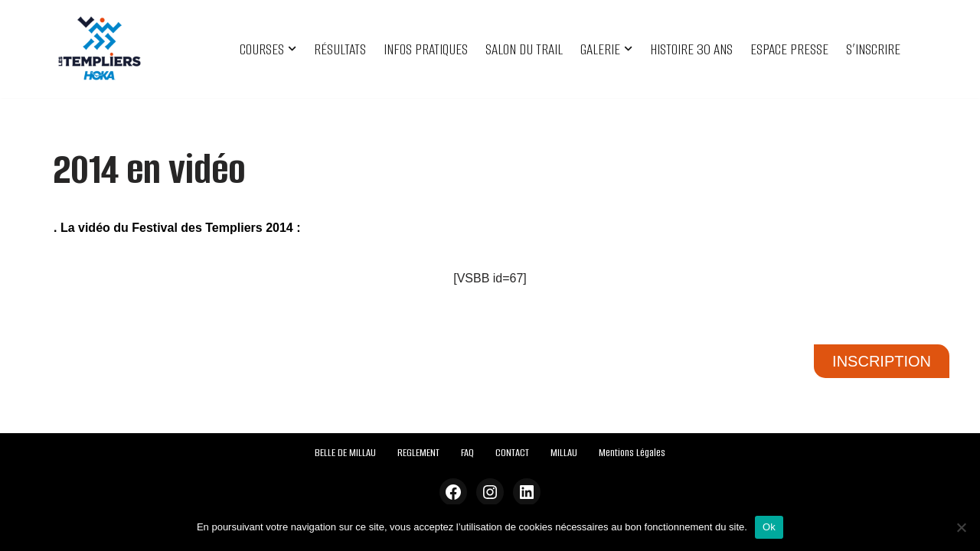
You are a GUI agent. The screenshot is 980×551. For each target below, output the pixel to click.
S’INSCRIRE (873, 49)
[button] (292, 49)
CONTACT (512, 453)
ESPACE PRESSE (789, 49)
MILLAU (564, 453)
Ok (769, 527)
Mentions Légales (632, 453)
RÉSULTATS (340, 49)
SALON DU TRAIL (524, 49)
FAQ (467, 453)
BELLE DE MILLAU (345, 453)
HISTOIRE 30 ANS (691, 49)
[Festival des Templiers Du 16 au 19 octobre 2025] (100, 49)
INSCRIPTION (882, 361)
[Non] (961, 527)
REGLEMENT (418, 453)
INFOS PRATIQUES (426, 49)
